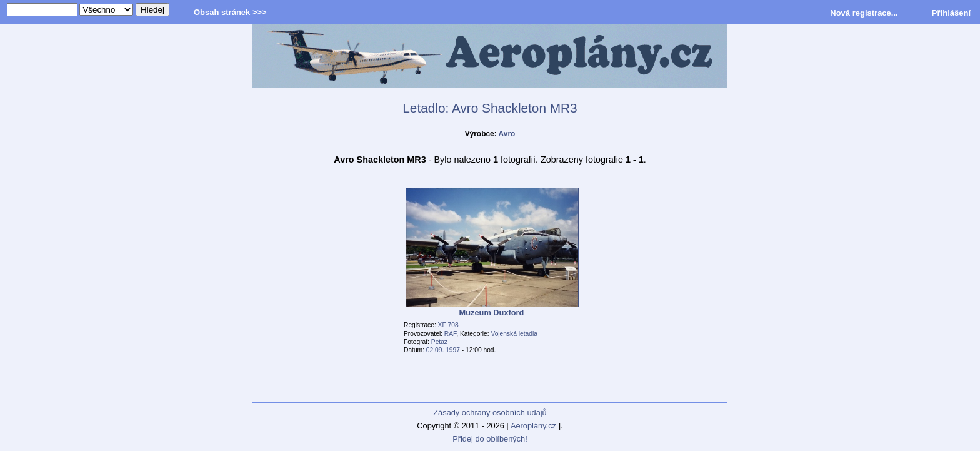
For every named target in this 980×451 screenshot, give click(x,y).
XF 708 (448, 325)
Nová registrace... (864, 13)
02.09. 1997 (443, 350)
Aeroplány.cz (533, 426)
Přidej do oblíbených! (490, 439)
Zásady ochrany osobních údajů (490, 413)
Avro (507, 134)
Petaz (439, 342)
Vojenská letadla (514, 334)
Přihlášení (951, 13)
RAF (450, 334)
